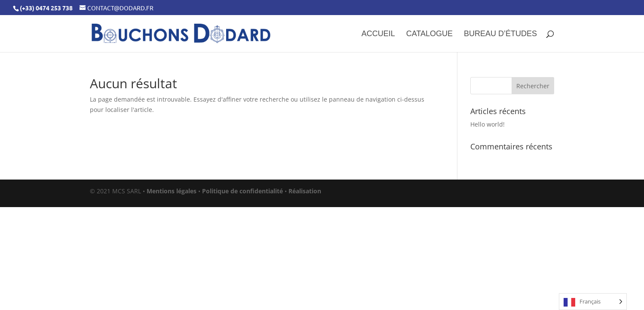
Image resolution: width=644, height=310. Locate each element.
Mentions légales (172, 191)
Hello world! (488, 124)
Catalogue (429, 34)
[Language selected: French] (593, 302)
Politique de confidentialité (242, 191)
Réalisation (305, 191)
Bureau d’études (500, 34)
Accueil (378, 34)
